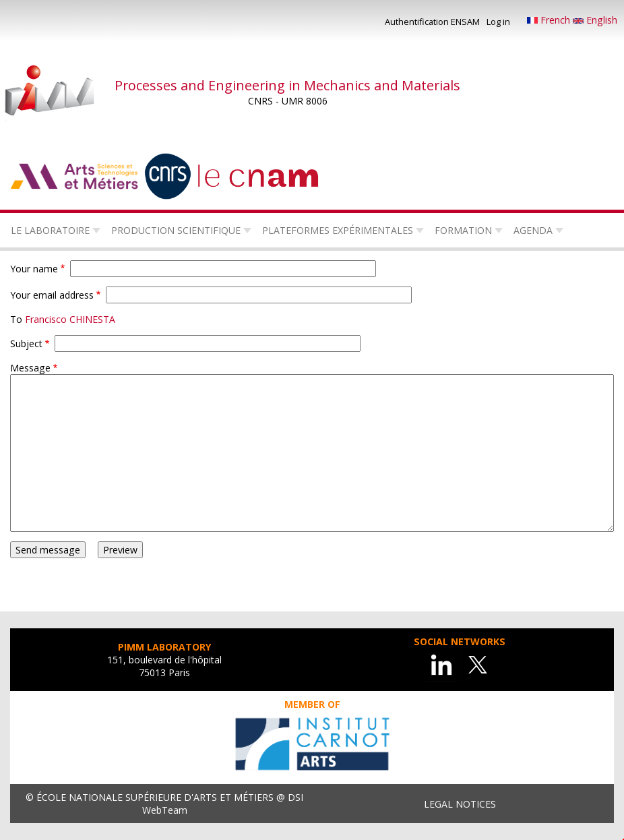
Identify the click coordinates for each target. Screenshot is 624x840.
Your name (34, 269)
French (550, 20)
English (595, 20)
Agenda (533, 230)
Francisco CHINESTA (70, 319)
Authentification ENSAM (432, 22)
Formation (463, 230)
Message (30, 368)
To (16, 319)
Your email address (52, 295)
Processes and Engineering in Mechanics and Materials (287, 85)
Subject (26, 343)
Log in (498, 22)
